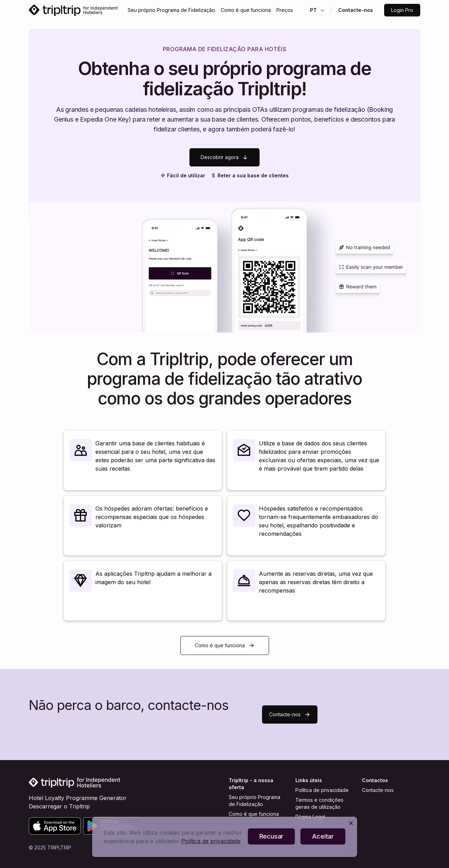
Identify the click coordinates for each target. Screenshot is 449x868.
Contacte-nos (356, 10)
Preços (285, 10)
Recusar (271, 836)
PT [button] (318, 10)
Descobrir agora (224, 157)
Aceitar (323, 836)
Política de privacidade (322, 790)
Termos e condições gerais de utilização (319, 803)
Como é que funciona (246, 10)
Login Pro (402, 10)
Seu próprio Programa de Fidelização (171, 10)
